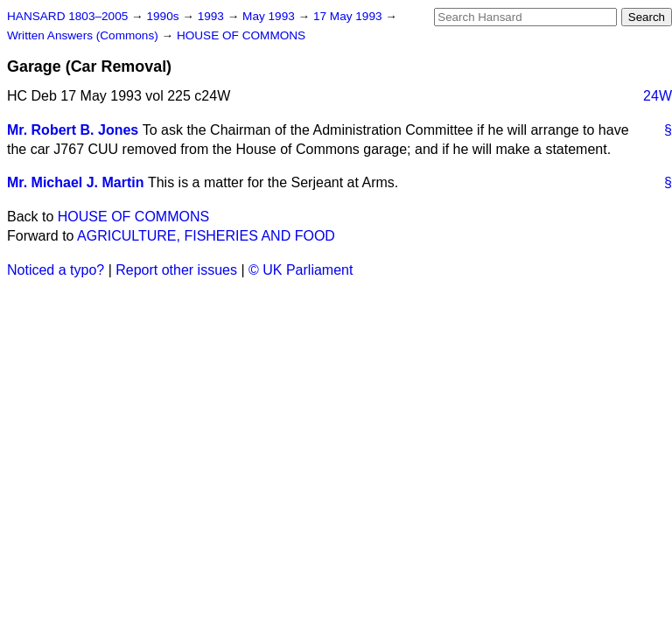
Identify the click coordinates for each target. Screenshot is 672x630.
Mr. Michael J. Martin (75, 182)
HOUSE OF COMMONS (241, 35)
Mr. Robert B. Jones (73, 130)
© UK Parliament (301, 270)
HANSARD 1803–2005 (67, 16)
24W (658, 96)
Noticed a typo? (56, 270)
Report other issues (176, 270)
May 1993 (270, 16)
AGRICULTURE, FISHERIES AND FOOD (206, 236)
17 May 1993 (349, 16)
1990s (164, 16)
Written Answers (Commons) (84, 35)
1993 (213, 16)
